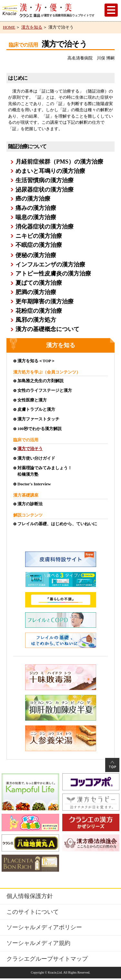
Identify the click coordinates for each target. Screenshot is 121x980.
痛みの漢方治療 (36, 208)
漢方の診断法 (30, 504)
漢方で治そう (30, 449)
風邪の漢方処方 (36, 320)
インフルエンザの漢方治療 (50, 265)
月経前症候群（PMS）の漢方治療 (59, 162)
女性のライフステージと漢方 (45, 390)
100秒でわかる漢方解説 (40, 429)
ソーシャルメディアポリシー (44, 927)
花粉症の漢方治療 (39, 311)
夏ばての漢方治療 (39, 283)
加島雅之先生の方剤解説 (40, 381)
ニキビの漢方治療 (39, 236)
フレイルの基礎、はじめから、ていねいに (57, 524)
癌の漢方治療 (33, 199)
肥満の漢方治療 (36, 292)
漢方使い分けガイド (36, 458)
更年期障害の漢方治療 (45, 301)
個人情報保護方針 (30, 896)
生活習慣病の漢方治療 (45, 180)
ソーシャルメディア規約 (38, 943)
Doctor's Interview (34, 484)
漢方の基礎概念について (47, 329)
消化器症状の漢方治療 (45, 227)
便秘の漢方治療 (36, 255)
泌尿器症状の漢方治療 (45, 190)
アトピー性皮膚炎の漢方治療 (53, 274)
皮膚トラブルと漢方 (36, 409)
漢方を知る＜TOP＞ (36, 361)
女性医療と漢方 (32, 400)
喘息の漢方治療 (36, 217)
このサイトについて (33, 912)
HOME (9, 27)
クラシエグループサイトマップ (47, 959)
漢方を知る (32, 27)
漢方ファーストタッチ (38, 419)
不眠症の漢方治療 (39, 245)
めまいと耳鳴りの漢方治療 (50, 171)
